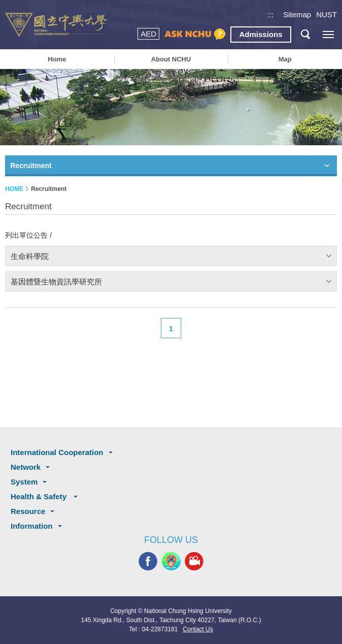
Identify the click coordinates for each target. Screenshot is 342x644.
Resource (28, 511)
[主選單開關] (328, 34)
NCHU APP (171, 561)
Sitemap (297, 14)
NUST (327, 14)
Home (57, 59)
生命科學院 (30, 256)
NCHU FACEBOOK (148, 561)
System (24, 482)
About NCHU (171, 59)
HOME (14, 189)
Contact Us (198, 629)
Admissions (261, 34)
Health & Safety (40, 496)
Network (26, 467)
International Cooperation (57, 452)
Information (32, 526)
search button (305, 34)
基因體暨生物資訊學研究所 (56, 282)
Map (285, 59)
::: (271, 14)
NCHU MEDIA (194, 561)
